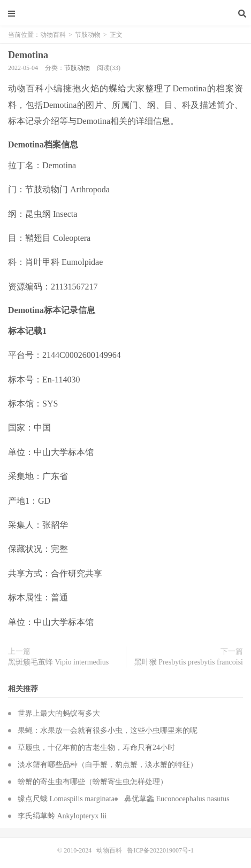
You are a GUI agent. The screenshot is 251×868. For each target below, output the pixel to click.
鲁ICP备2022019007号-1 (160, 850)
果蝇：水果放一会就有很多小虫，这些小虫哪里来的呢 (108, 730)
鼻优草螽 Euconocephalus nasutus (177, 799)
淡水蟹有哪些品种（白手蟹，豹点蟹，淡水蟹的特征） (108, 765)
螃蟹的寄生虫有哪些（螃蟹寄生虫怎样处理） (93, 782)
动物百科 (126, 13)
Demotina (28, 55)
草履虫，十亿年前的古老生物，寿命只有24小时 (96, 748)
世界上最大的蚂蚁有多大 (59, 713)
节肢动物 (88, 35)
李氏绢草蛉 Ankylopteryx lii (62, 816)
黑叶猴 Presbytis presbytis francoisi (189, 662)
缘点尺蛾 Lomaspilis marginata (66, 799)
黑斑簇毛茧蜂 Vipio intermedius (58, 662)
